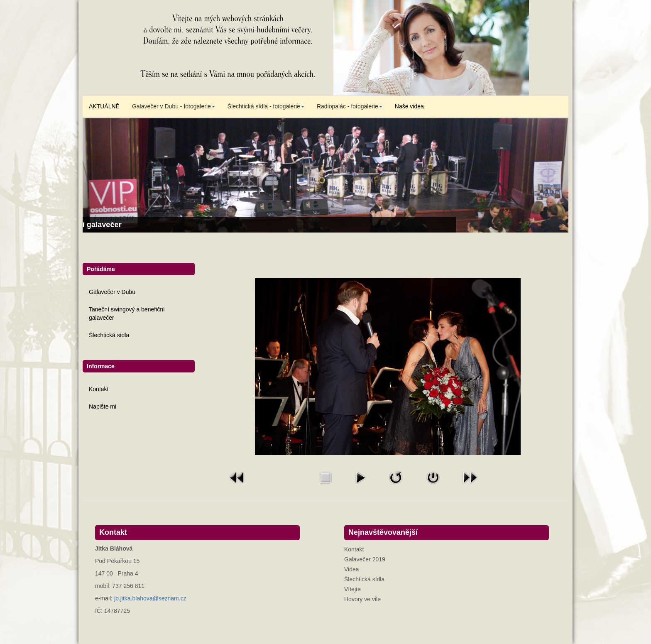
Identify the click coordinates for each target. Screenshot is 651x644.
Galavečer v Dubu (112, 292)
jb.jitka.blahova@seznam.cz (150, 598)
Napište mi (103, 406)
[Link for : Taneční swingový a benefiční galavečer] (325, 175)
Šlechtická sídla (109, 335)
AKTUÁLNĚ (104, 106)
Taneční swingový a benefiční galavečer (127, 313)
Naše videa (409, 106)
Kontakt (99, 389)
